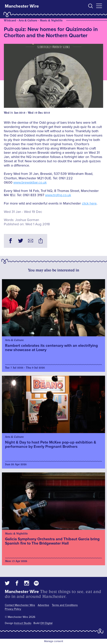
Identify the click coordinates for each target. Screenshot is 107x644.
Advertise (43, 605)
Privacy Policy (13, 609)
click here (89, 203)
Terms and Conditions (65, 605)
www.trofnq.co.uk (58, 195)
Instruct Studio (23, 623)
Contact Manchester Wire (20, 605)
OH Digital (46, 623)
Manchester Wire (22, 6)
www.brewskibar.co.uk (30, 182)
